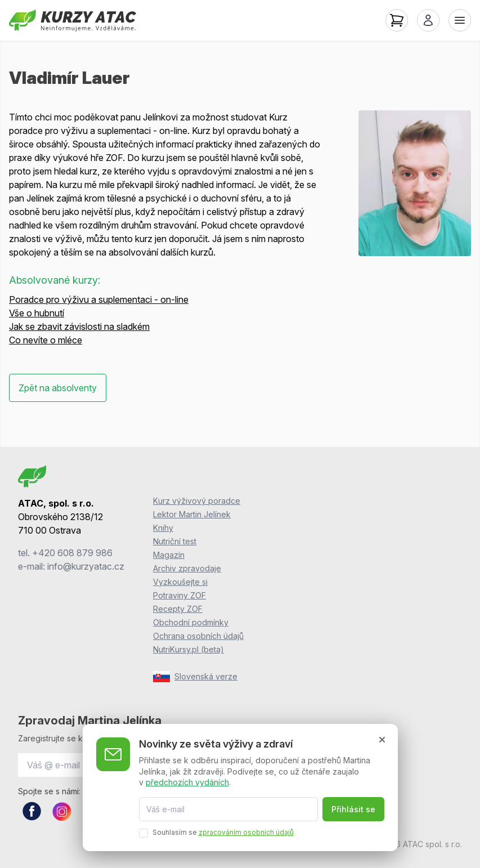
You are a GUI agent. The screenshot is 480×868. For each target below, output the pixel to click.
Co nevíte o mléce (46, 340)
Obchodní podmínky (191, 622)
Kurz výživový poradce (197, 501)
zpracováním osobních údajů (246, 832)
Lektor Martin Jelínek (192, 514)
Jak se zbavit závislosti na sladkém (79, 326)
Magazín (169, 555)
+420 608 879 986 (72, 553)
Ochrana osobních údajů (198, 636)
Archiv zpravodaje (187, 568)
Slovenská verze (195, 677)
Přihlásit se (353, 809)
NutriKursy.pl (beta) (189, 649)
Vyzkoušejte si (180, 582)
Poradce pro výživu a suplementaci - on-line (99, 299)
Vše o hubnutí (37, 313)
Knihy (163, 528)
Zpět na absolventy (58, 388)
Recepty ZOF (178, 609)
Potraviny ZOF (180, 595)
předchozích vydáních (187, 782)
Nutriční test (175, 541)
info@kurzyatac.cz (86, 566)
